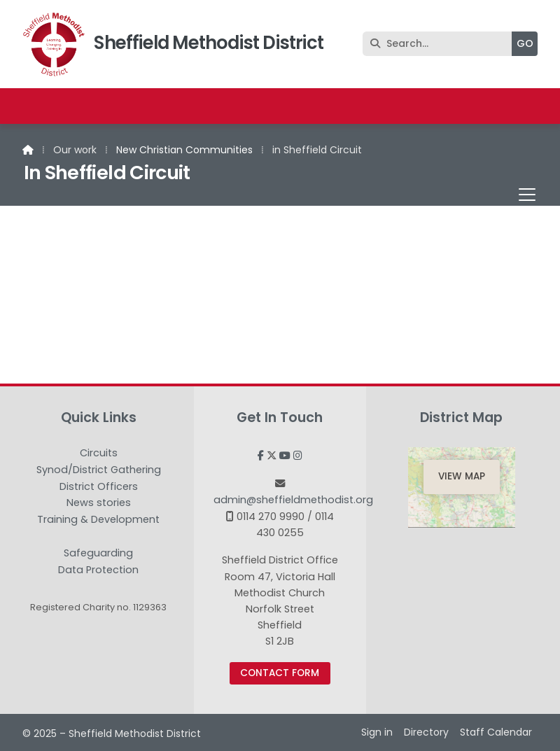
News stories (99, 503)
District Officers (99, 487)
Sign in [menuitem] (377, 732)
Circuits (99, 454)
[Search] (441, 44)
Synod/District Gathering (99, 470)
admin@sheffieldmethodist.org (293, 500)
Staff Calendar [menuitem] (496, 732)
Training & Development (98, 520)
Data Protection (98, 570)
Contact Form (280, 673)
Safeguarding (98, 554)
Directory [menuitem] (426, 732)
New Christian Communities (184, 150)
